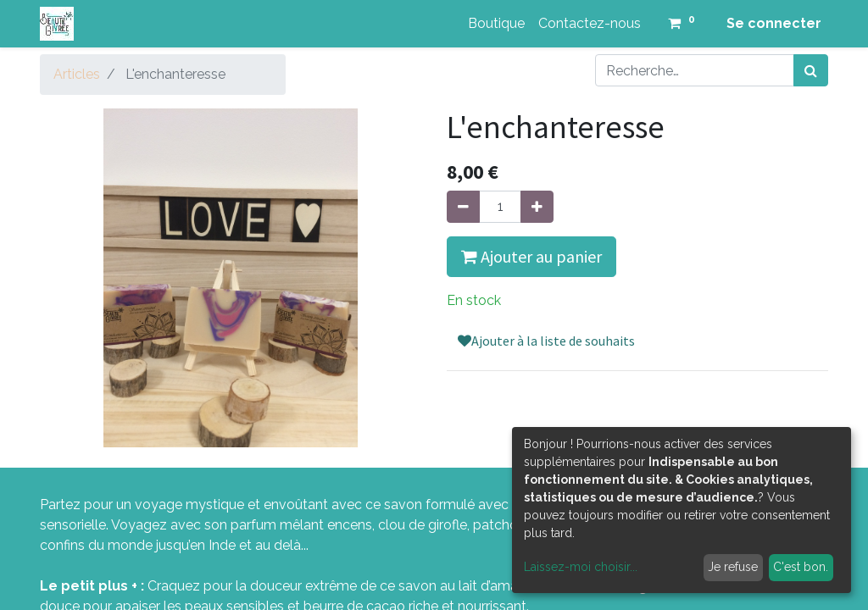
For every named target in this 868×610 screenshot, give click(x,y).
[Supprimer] (463, 207)
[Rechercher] (811, 70)
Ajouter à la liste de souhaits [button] (546, 341)
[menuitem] (496, 24)
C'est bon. (801, 567)
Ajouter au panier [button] (531, 256)
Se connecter (774, 23)
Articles (77, 74)
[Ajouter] (537, 207)
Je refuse (733, 567)
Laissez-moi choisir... (581, 567)
